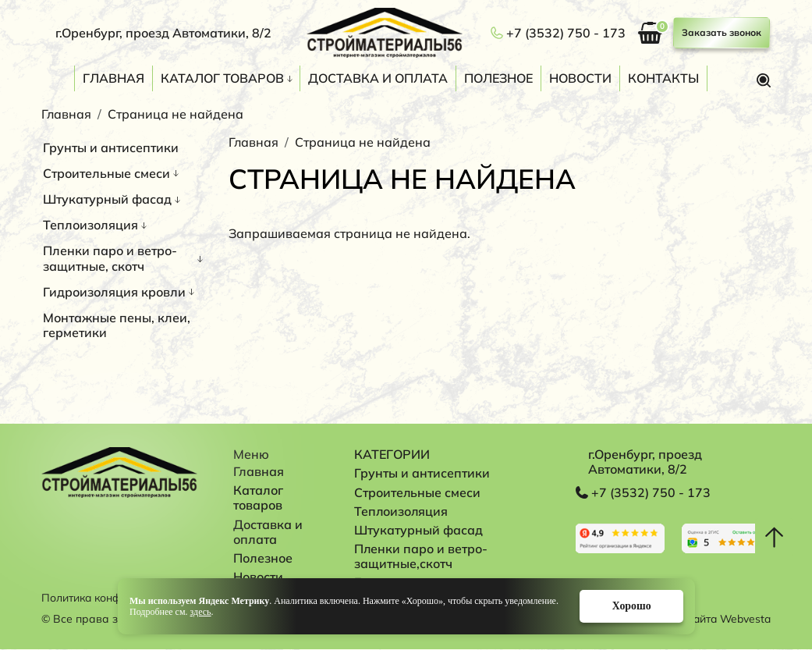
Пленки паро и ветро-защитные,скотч (423, 556)
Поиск (764, 80)
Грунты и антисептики (111, 147)
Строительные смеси (106, 173)
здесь (200, 612)
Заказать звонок (722, 32)
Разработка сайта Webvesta (695, 620)
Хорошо (629, 606)
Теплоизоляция (90, 225)
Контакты (663, 78)
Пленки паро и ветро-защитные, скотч (110, 258)
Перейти (621, 538)
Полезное (498, 78)
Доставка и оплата (378, 78)
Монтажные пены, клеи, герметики (117, 325)
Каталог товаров (222, 78)
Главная (113, 78)
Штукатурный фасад (107, 199)
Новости (580, 78)
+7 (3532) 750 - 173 (566, 33)
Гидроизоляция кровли (114, 292)
